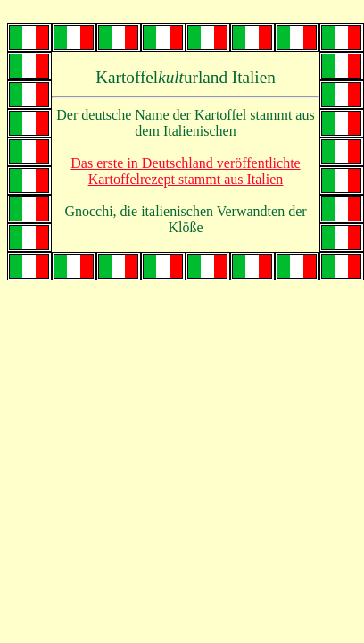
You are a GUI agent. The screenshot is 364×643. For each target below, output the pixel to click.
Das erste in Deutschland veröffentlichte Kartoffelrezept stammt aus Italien (185, 171)
